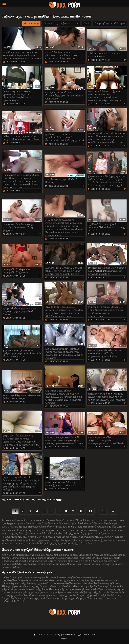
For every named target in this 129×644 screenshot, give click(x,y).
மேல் (87, 23)
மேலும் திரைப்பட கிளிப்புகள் (110, 23)
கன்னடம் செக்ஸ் (44, 635)
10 (81, 511)
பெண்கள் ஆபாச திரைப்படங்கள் (61, 23)
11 (90, 511)
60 (103, 511)
